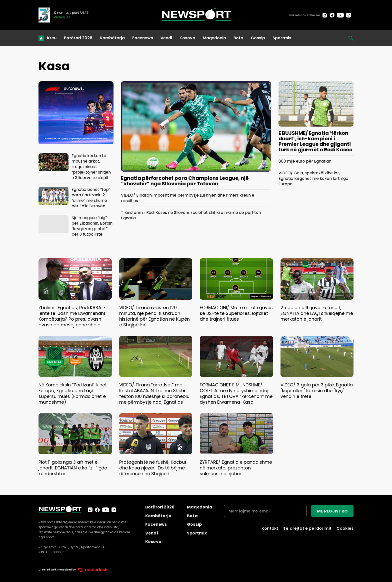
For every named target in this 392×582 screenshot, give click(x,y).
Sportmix (282, 38)
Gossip (258, 38)
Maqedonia (214, 38)
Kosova (187, 38)
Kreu (52, 38)
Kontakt (270, 528)
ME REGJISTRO (332, 511)
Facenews (143, 38)
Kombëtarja (112, 38)
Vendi (166, 38)
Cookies (345, 528)
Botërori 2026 (78, 38)
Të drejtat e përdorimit (307, 528)
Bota (238, 38)
